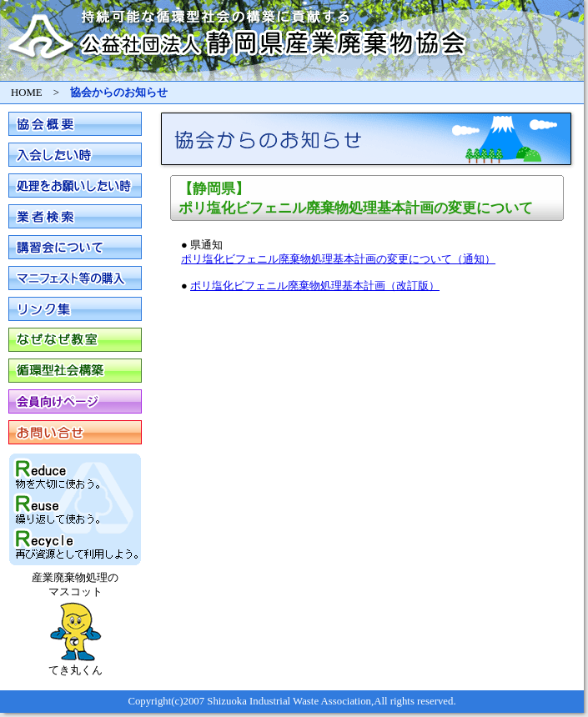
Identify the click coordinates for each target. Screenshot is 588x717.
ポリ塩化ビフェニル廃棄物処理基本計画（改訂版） (315, 286)
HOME (27, 93)
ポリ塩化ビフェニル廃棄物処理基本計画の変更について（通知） (338, 259)
